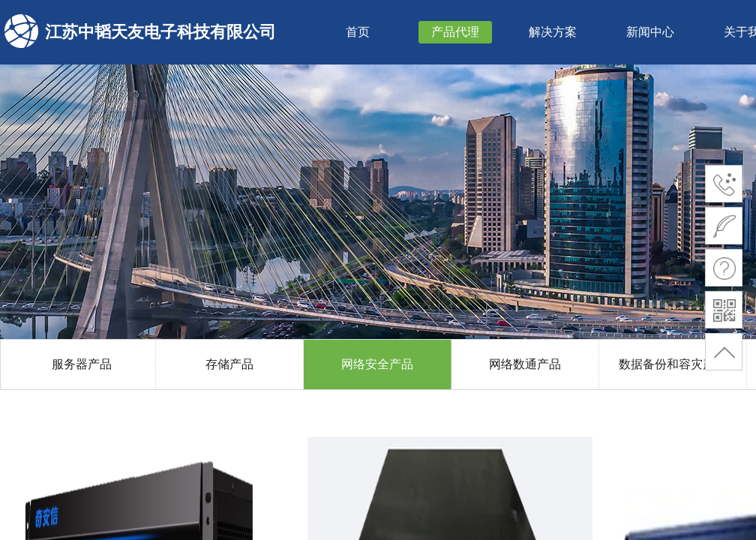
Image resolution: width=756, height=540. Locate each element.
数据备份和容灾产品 (673, 364)
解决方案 (553, 32)
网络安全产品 (377, 364)
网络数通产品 (525, 364)
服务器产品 (82, 364)
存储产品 (229, 364)
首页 (358, 32)
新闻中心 (650, 32)
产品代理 (455, 32)
